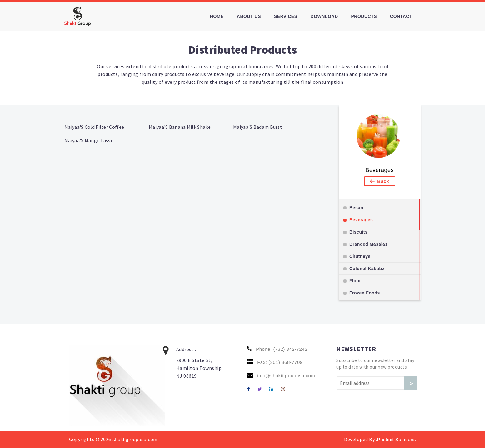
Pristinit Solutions (396, 439)
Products (364, 16)
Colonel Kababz (367, 269)
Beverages (380, 170)
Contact (401, 16)
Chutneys (360, 256)
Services (286, 16)
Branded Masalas (369, 244)
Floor (355, 281)
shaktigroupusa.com (134, 439)
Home (217, 16)
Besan (356, 208)
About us (249, 16)
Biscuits (358, 232)
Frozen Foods (365, 293)
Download (324, 16)
